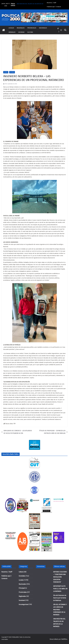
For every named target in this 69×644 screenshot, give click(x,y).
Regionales (21, 28)
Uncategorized (24, 604)
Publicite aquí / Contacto (54, 7)
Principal (22, 588)
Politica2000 (15, 637)
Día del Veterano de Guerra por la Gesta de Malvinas (60, 598)
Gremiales (12, 32)
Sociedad (21, 32)
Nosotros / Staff (51, 3)
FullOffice (64, 639)
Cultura (30, 32)
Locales (11, 28)
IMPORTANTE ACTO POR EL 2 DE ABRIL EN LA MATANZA (60, 589)
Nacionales (43, 28)
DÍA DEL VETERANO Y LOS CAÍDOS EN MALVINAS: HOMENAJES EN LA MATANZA (60, 610)
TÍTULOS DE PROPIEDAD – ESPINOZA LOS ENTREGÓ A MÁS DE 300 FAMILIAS (53, 432)
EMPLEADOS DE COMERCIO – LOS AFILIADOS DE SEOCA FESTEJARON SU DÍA (17, 432)
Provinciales (32, 28)
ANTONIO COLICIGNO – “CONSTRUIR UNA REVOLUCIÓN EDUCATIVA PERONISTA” (60, 577)
